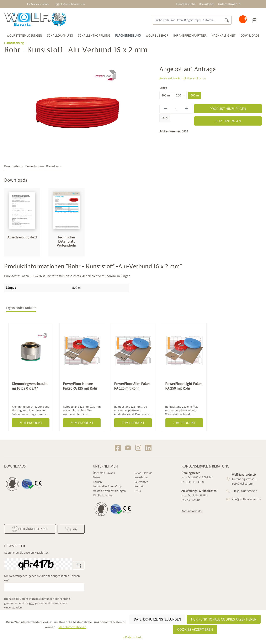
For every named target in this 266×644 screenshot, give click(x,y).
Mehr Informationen (72, 627)
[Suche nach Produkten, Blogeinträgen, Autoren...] (187, 20)
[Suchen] (227, 20)
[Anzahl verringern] (165, 109)
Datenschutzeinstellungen (157, 619)
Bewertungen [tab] (35, 166)
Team (96, 477)
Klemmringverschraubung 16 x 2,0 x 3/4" (30, 386)
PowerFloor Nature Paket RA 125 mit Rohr (80, 386)
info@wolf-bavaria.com (72, 4)
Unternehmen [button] (228, 4)
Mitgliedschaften (103, 495)
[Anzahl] (176, 109)
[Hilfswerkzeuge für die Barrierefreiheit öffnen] (246, 20)
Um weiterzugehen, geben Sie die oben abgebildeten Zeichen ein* (42, 578)
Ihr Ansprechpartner (38, 4)
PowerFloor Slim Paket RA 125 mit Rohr (132, 386)
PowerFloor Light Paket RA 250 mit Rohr (183, 386)
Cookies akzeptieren (195, 629)
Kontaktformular (192, 511)
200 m (180, 95)
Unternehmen (105, 466)
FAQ (71, 529)
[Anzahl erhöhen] (186, 109)
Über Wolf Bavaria (104, 473)
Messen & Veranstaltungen (109, 491)
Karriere (98, 482)
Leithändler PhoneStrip (107, 486)
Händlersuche (186, 4)
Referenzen (141, 482)
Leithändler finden (30, 529)
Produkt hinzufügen (228, 109)
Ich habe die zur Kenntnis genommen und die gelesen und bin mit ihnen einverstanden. (37, 603)
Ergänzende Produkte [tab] (21, 308)
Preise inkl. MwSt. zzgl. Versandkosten (183, 78)
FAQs (138, 491)
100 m (166, 95)
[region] (78, 111)
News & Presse (143, 473)
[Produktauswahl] (254, 20)
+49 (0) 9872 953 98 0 (245, 491)
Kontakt (139, 486)
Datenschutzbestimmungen (37, 599)
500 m (195, 95)
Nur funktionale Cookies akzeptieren (224, 619)
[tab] (14, 167)
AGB (32, 603)
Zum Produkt (31, 423)
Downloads (207, 4)
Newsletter (141, 477)
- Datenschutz (133, 637)
